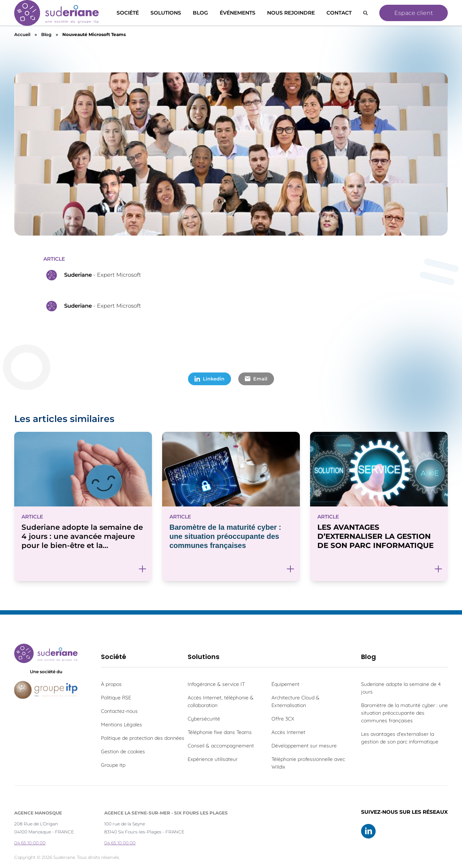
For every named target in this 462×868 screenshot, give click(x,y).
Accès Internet (288, 732)
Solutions (203, 657)
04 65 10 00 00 (30, 843)
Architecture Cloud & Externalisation (295, 701)
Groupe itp (113, 765)
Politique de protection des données (143, 738)
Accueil (22, 34)
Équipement (285, 684)
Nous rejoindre (291, 13)
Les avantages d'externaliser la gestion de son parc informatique (400, 738)
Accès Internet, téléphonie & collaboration (221, 701)
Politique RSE (116, 698)
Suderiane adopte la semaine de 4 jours (401, 688)
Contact (339, 13)
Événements (238, 13)
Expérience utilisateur (213, 759)
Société (128, 13)
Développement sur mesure (304, 746)
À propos (111, 684)
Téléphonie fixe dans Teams (220, 732)
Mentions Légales (122, 725)
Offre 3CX (283, 719)
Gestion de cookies (123, 751)
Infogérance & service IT (216, 684)
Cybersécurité (204, 719)
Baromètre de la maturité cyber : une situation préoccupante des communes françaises (404, 713)
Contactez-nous (119, 711)
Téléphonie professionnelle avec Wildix (308, 763)
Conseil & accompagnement (221, 746)
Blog (200, 13)
